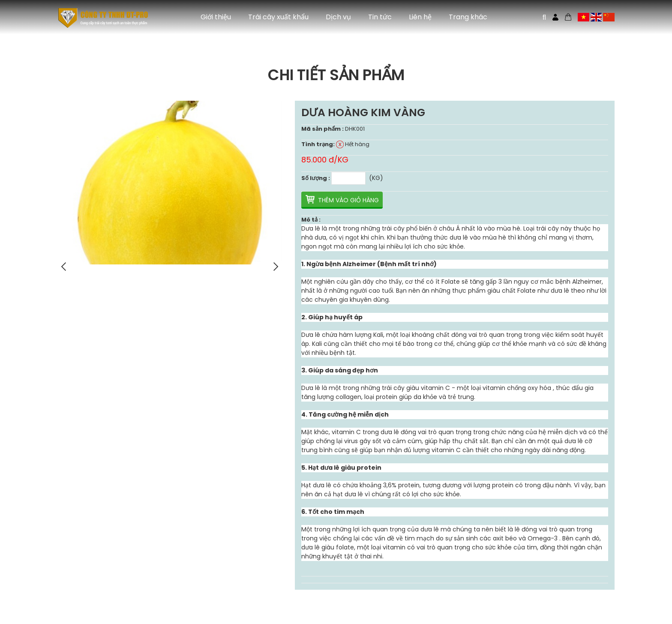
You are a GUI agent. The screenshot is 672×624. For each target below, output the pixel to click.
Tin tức (380, 17)
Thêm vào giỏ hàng (348, 200)
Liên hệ (420, 17)
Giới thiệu (216, 17)
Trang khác (468, 17)
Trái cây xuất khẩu (278, 17)
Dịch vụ (338, 17)
